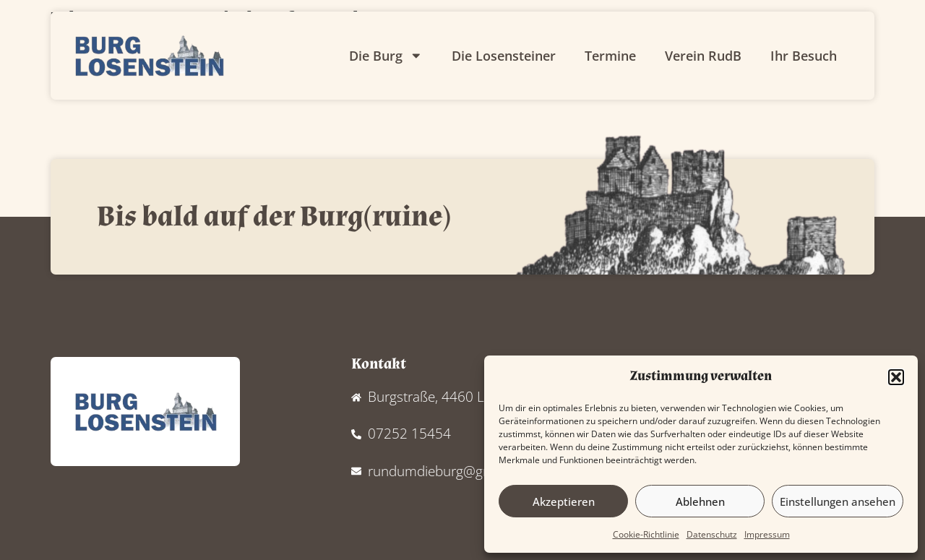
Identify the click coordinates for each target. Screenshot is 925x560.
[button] (896, 377)
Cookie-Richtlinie (646, 534)
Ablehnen (700, 501)
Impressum (767, 534)
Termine (610, 56)
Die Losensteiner (504, 56)
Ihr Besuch (804, 56)
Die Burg (386, 56)
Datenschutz (712, 534)
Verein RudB (703, 56)
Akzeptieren (564, 501)
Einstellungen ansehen (838, 501)
